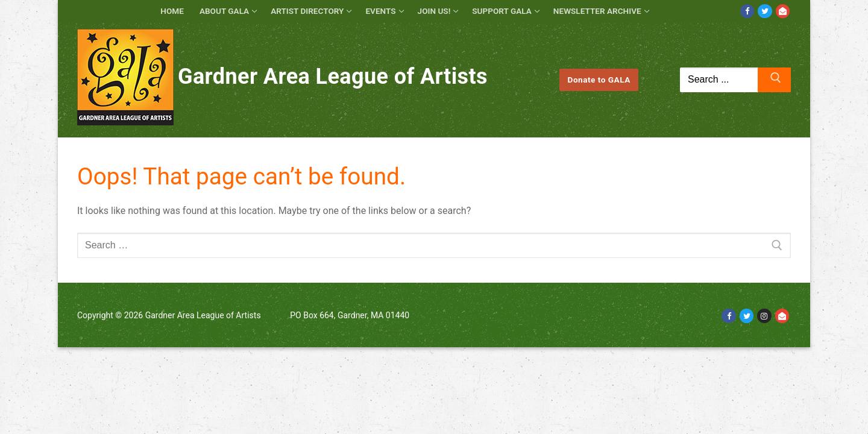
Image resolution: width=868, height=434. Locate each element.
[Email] (783, 11)
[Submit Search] (774, 80)
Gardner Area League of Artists (333, 77)
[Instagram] (764, 316)
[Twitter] (765, 11)
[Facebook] (747, 11)
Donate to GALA (599, 80)
